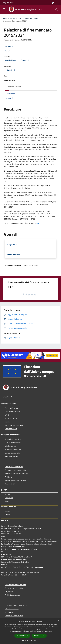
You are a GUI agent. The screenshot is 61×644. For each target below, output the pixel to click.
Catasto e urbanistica (13, 453)
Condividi (9, 46)
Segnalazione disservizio (14, 588)
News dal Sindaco (32, 18)
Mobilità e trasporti (12, 456)
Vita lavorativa (10, 446)
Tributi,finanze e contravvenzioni (17, 474)
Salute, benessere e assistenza (16, 480)
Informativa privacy (12, 609)
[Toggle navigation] (4, 9)
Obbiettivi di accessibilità (14, 616)
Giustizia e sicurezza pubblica (16, 470)
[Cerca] (56, 9)
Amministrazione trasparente (16, 605)
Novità (12, 18)
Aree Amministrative (13, 412)
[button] (31, 640)
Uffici (7, 415)
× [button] (59, 621)
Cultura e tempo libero (13, 443)
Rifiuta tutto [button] (39, 635)
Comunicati (9, 498)
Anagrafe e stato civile (13, 439)
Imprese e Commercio (13, 449)
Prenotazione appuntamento (15, 585)
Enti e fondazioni (11, 418)
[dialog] (30, 631)
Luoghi (7, 511)
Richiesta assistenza (12, 595)
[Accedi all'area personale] (53, 3)
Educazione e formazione (14, 467)
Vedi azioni (9, 51)
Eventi (7, 514)
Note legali (9, 612)
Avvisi (20, 18)
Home (5, 18)
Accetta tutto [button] (22, 636)
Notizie (8, 494)
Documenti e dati (11, 429)
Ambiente (8, 477)
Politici (7, 422)
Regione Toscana (9, 3)
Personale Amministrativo (14, 425)
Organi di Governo (12, 408)
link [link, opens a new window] (51, 631)
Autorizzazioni (10, 484)
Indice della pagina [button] (14, 87)
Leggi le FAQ (9, 592)
